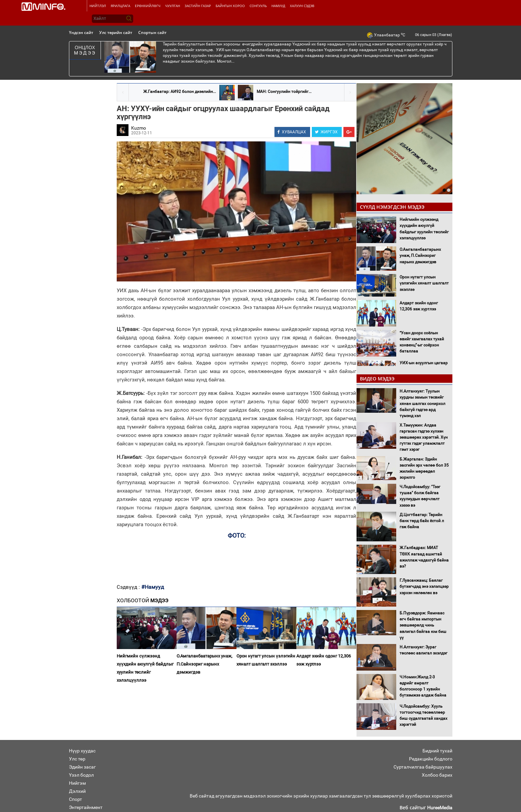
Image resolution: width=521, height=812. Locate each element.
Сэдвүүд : (129, 587)
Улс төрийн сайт (116, 32)
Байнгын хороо (230, 6)
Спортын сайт (152, 32)
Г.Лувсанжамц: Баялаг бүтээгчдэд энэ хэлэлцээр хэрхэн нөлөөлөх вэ (424, 586)
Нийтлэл (98, 6)
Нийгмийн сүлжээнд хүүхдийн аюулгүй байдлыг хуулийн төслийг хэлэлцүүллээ (145, 668)
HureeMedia (440, 808)
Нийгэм (77, 783)
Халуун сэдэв (302, 6)
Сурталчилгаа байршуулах (423, 767)
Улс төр (77, 759)
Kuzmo (139, 128)
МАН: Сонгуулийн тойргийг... (284, 92)
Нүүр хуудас (82, 751)
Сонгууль (258, 6)
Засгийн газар (198, 6)
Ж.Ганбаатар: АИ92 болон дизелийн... (180, 92)
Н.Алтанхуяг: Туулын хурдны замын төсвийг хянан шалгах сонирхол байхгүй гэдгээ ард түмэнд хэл (422, 403)
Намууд (278, 6)
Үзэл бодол (81, 775)
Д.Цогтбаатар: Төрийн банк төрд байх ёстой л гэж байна (422, 521)
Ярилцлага (120, 6)
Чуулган (173, 6)
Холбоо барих (437, 775)
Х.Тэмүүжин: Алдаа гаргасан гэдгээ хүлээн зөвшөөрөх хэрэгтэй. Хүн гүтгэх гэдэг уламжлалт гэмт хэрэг (424, 437)
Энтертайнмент (86, 807)
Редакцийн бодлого (431, 759)
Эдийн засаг (82, 767)
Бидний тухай (437, 751)
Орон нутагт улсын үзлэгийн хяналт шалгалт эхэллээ (266, 660)
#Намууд (153, 587)
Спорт (76, 799)
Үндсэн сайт (81, 32)
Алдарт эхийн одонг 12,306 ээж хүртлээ (324, 660)
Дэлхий (77, 791)
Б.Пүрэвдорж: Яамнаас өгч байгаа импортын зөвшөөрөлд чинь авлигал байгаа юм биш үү (423, 625)
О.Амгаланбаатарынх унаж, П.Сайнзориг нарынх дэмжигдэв (204, 664)
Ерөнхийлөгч (148, 6)
